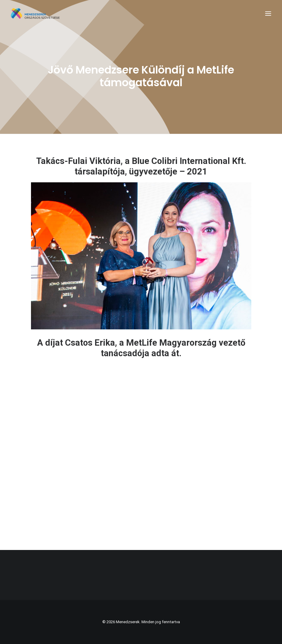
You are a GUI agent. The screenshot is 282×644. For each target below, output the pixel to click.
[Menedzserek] (35, 13)
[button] (268, 13)
